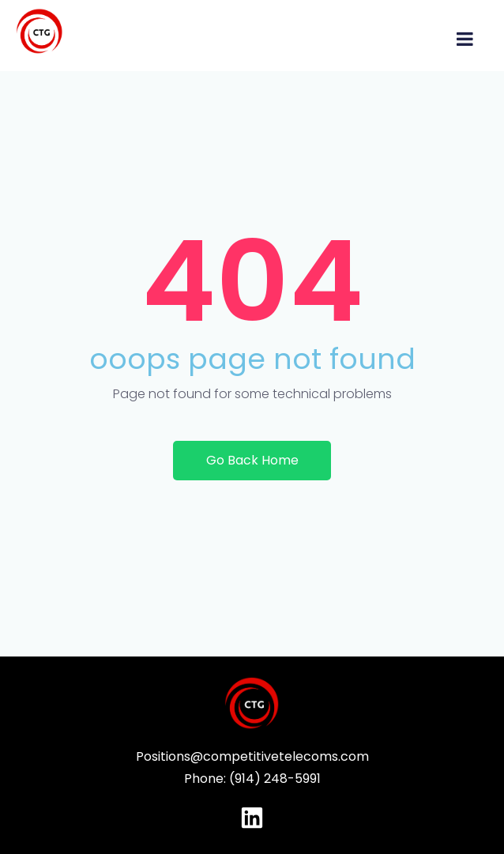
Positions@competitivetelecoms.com (252, 756)
